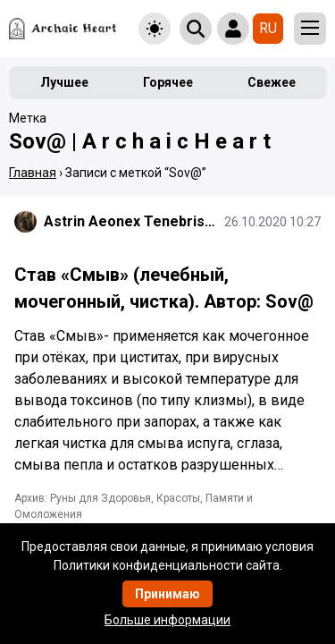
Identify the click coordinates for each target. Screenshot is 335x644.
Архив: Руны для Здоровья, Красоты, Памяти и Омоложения (134, 506)
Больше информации (167, 620)
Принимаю (167, 594)
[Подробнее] (167, 408)
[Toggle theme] (155, 29)
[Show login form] (233, 29)
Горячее (168, 82)
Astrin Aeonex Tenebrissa (130, 221)
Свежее (272, 82)
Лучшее (64, 82)
